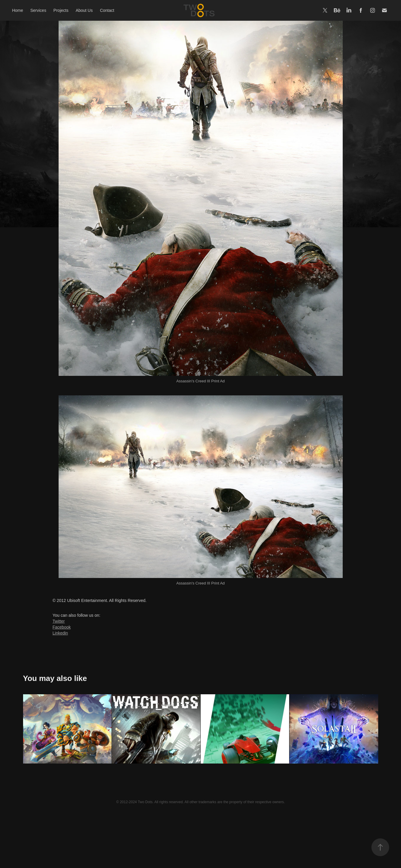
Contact (107, 10)
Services (38, 10)
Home (18, 10)
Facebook (62, 627)
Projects (61, 10)
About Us (84, 10)
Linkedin (60, 633)
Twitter (59, 621)
